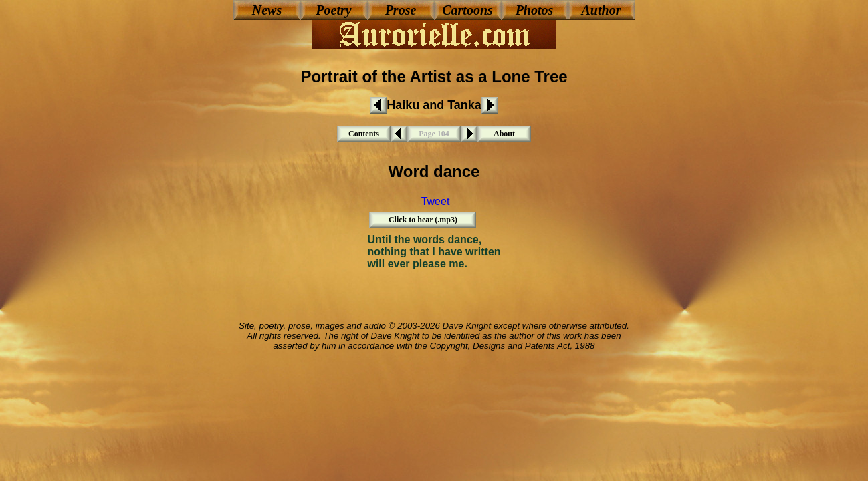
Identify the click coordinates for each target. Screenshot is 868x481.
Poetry (333, 10)
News (267, 10)
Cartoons (467, 10)
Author (602, 10)
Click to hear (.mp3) (423, 220)
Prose (401, 10)
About (504, 134)
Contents (364, 134)
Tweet (436, 201)
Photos (535, 10)
